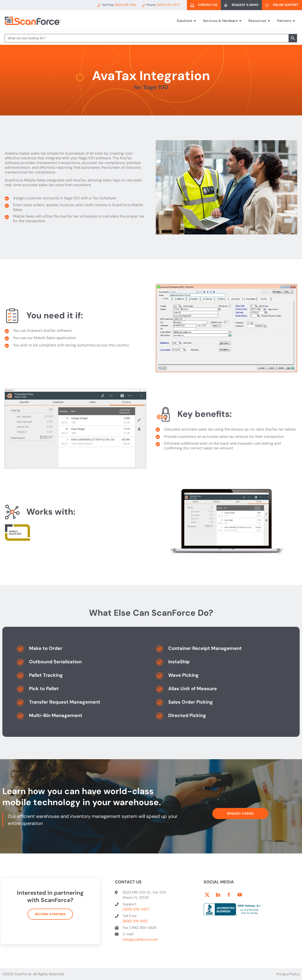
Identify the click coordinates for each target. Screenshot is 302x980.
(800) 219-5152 (135, 921)
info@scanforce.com (140, 939)
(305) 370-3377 (136, 909)
